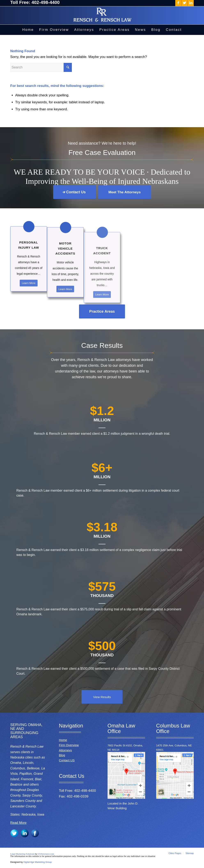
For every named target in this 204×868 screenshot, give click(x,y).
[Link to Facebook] (178, 3)
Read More (18, 823)
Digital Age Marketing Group (38, 862)
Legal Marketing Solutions (23, 854)
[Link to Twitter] (184, 3)
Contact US (67, 760)
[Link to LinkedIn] (191, 3)
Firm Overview (69, 745)
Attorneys (65, 750)
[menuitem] (28, 30)
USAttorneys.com (46, 854)
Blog (62, 755)
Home (63, 740)
